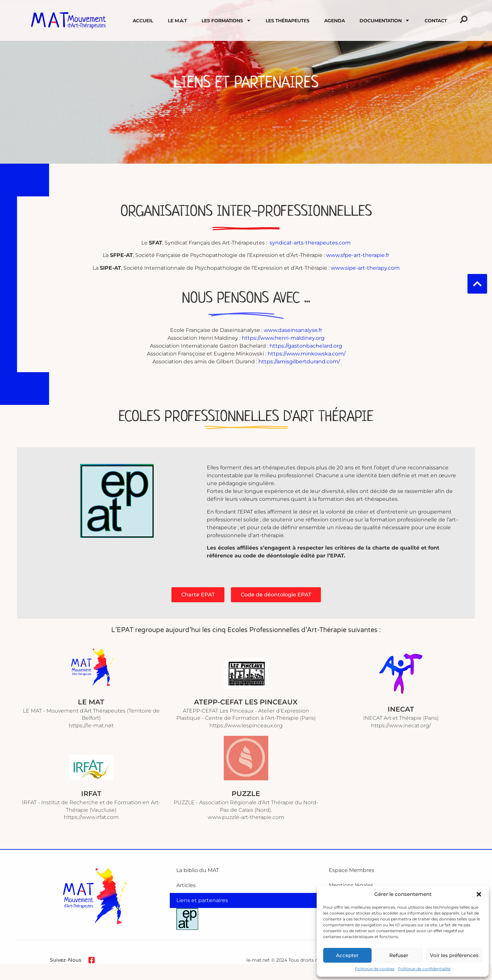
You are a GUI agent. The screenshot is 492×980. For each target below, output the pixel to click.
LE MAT (91, 702)
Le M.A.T (177, 21)
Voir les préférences (454, 955)
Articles (186, 885)
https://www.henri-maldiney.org (283, 338)
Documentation (385, 20)
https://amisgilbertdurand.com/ (299, 362)
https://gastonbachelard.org (306, 346)
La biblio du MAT (198, 870)
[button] (479, 894)
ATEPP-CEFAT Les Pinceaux (246, 702)
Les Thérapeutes (288, 21)
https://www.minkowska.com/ (307, 354)
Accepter (347, 955)
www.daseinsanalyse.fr (293, 330)
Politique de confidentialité (424, 969)
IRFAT (91, 794)
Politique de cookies (375, 969)
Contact (436, 21)
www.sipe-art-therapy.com (365, 268)
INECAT (401, 709)
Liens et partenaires (202, 900)
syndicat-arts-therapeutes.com (310, 243)
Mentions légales (351, 885)
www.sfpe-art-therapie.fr (358, 255)
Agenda (334, 21)
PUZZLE (246, 794)
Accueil (143, 21)
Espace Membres (351, 870)
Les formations (226, 20)
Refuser (399, 955)
